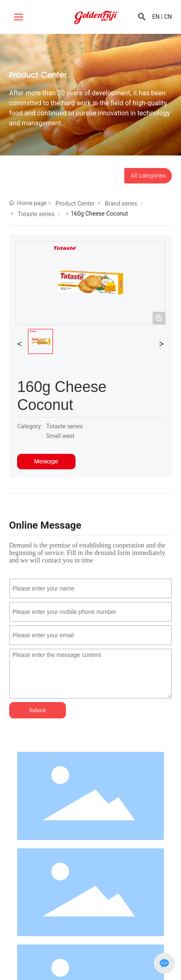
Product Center (75, 204)
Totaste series (36, 214)
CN (168, 17)
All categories (148, 176)
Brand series (121, 204)
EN (156, 17)
